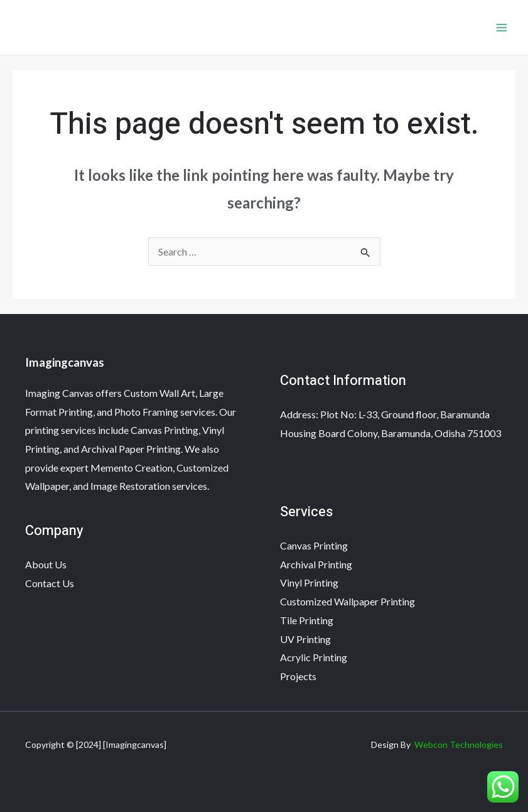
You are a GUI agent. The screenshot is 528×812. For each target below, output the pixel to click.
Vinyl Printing (309, 582)
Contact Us (50, 583)
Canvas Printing (314, 545)
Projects (298, 676)
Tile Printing (307, 620)
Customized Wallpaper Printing (348, 601)
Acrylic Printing (314, 657)
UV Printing (305, 639)
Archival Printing (316, 564)
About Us (46, 564)
